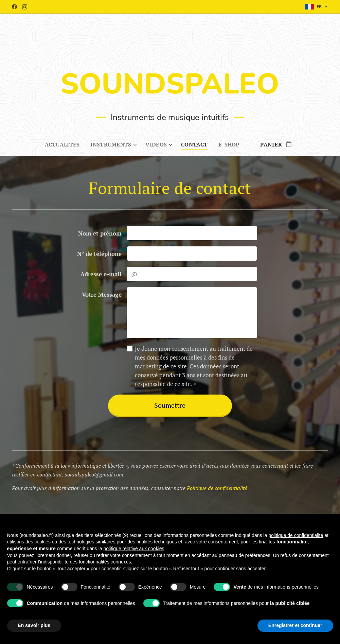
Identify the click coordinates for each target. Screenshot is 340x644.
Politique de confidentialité (217, 488)
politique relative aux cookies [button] (134, 549)
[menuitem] (62, 144)
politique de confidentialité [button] (296, 535)
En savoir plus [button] (34, 625)
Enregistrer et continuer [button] (295, 625)
